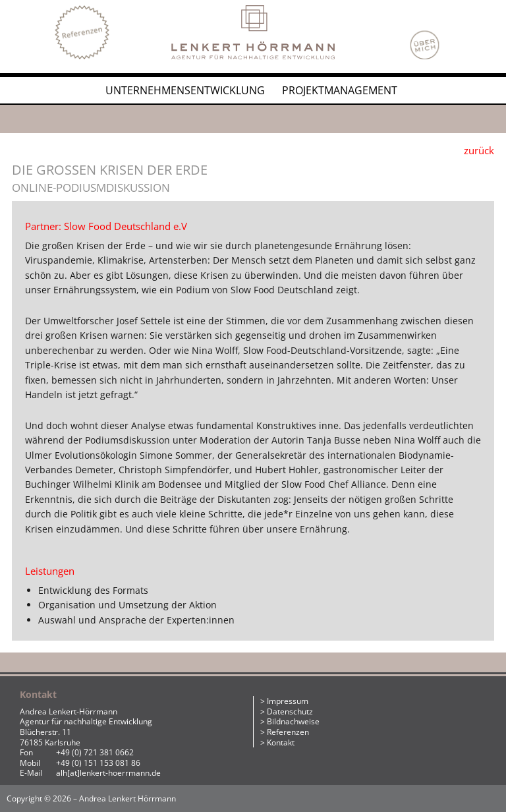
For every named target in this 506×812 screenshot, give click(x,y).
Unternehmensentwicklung (185, 90)
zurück (479, 150)
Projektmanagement (340, 90)
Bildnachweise (293, 721)
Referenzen (288, 732)
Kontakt (281, 742)
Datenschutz (290, 711)
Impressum (288, 701)
